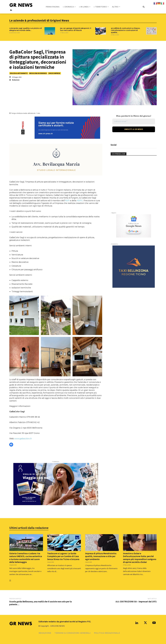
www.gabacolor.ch (23, 439)
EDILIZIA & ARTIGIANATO (19, 73)
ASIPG (80, 200)
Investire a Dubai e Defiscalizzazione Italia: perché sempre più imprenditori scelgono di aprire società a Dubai (140, 558)
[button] (144, 7)
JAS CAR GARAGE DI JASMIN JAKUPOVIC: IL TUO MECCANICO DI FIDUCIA (76, 29)
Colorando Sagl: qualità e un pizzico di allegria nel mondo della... (26, 29)
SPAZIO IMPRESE (54, 73)
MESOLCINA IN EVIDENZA (38, 73)
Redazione (16, 80)
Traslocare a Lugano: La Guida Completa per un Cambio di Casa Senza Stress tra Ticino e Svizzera (63, 556)
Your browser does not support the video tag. (127, 166)
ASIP (67, 200)
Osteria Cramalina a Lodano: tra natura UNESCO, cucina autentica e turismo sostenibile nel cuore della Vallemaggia (26, 558)
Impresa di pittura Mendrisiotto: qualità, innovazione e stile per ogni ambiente (101, 556)
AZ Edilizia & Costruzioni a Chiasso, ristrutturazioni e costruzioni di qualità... (126, 30)
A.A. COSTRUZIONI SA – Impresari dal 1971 (136, 602)
